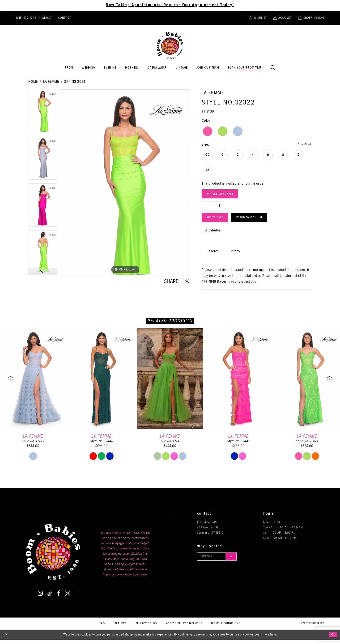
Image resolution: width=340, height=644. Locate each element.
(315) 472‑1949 (207, 527)
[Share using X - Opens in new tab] (187, 282)
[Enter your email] (220, 561)
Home (33, 82)
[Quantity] (213, 208)
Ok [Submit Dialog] (333, 639)
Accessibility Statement (184, 627)
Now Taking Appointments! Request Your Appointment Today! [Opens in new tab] (170, 5)
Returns (121, 627)
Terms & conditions (226, 627)
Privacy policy (147, 627)
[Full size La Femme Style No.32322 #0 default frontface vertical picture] (125, 182)
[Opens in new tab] (157, 68)
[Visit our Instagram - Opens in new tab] (40, 598)
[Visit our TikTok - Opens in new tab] (50, 598)
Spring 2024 (75, 82)
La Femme (51, 82)
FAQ (102, 627)
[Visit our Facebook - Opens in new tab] (59, 598)
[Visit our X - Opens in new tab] (68, 598)
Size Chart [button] (304, 145)
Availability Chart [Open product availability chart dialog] (223, 195)
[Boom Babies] (170, 46)
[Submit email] (237, 561)
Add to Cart (217, 221)
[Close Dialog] (7, 639)
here (273, 639)
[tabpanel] (43, 113)
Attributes (213, 234)
